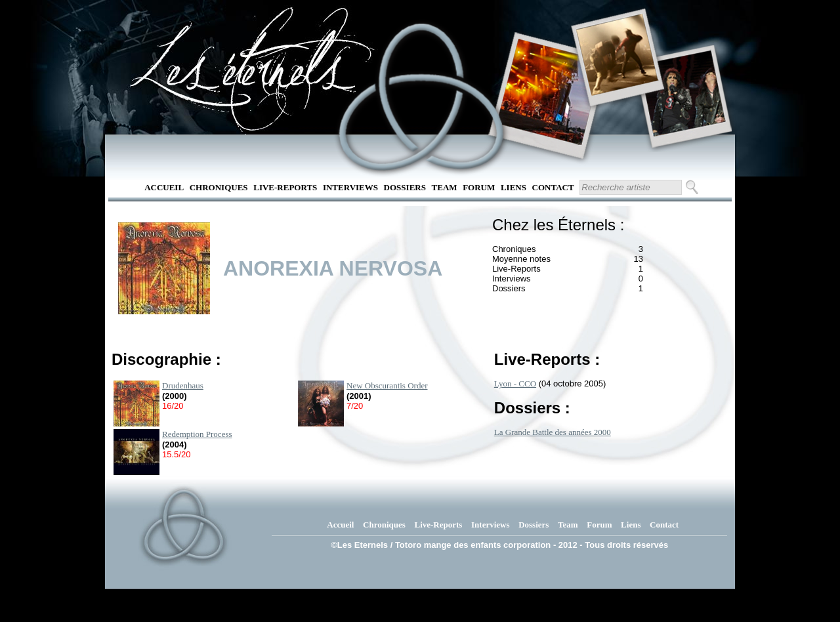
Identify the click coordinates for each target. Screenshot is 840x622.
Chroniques (219, 187)
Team (445, 187)
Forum (479, 187)
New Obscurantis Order (387, 385)
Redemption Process (197, 434)
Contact (553, 187)
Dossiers (405, 187)
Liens (514, 187)
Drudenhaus (183, 385)
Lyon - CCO (515, 384)
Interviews (350, 187)
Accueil (164, 187)
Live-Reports (285, 187)
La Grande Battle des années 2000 (553, 432)
